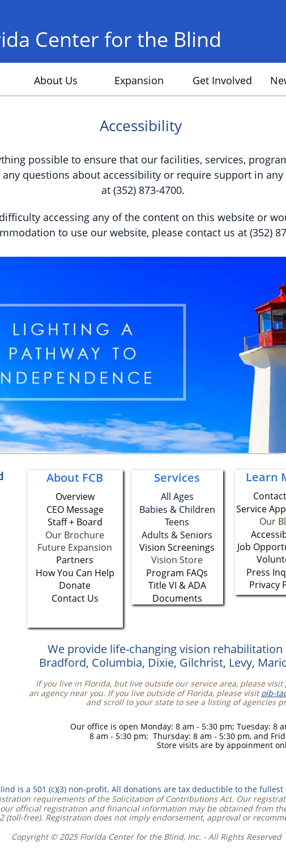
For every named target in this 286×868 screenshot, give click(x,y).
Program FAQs (177, 573)
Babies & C (162, 509)
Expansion (90, 547)
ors (205, 535)
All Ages (177, 496)
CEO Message (75, 509)
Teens (177, 522)
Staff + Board (75, 522)
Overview (75, 496)
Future (53, 547)
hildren (200, 509)
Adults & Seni (170, 535)
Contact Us (75, 598)
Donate (75, 585)
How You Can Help (75, 573)
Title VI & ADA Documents (177, 591)
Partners (75, 560)
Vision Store (177, 560)
